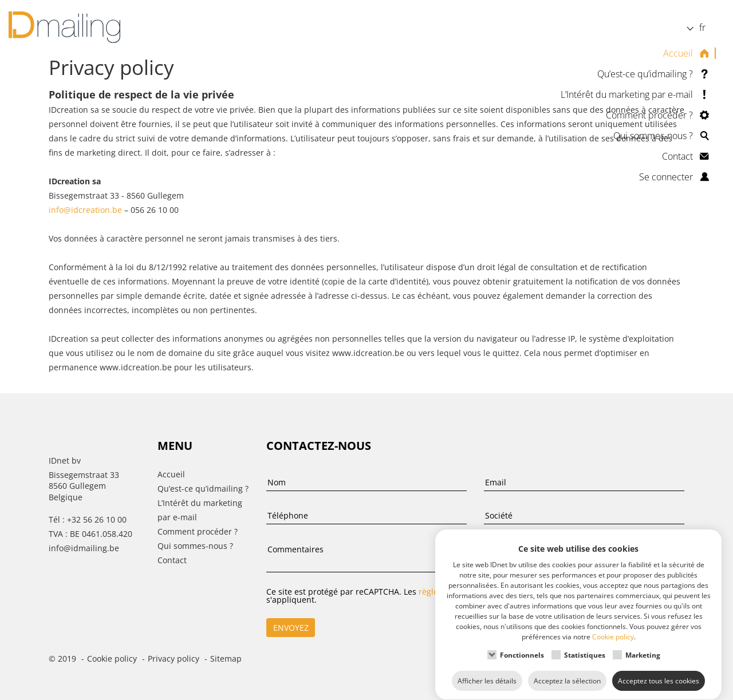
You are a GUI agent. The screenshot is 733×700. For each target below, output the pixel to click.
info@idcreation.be (85, 210)
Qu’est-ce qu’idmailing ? (645, 74)
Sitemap (226, 659)
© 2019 (62, 659)
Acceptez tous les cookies (659, 670)
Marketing (643, 644)
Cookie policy (112, 659)
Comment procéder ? (649, 115)
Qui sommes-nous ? (653, 136)
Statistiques (585, 644)
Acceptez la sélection (567, 670)
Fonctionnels (522, 644)
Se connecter (666, 177)
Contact (677, 156)
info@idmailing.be (84, 548)
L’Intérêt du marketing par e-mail (627, 94)
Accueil (678, 53)
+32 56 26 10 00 (97, 519)
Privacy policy (174, 659)
